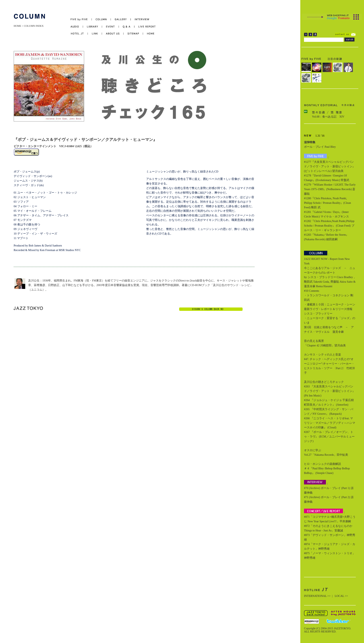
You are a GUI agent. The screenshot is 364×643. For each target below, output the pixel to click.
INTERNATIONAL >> (317, 596)
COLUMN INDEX (34, 26)
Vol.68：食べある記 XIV (328, 117)
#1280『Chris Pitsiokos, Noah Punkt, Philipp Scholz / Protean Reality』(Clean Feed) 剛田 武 (327, 203)
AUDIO (77, 27)
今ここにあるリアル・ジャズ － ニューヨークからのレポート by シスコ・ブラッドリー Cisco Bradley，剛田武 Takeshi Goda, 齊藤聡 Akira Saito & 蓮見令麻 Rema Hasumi (330, 277)
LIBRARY (93, 27)
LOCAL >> (341, 596)
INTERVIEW (140, 19)
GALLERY (121, 19)
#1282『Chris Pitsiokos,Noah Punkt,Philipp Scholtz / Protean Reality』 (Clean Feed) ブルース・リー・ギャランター (329, 226)
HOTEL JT (79, 34)
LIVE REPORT (145, 27)
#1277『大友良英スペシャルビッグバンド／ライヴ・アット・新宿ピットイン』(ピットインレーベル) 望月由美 (330, 166)
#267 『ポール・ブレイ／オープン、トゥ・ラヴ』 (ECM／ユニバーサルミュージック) (329, 436)
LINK (95, 34)
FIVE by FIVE (81, 19)
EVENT (110, 27)
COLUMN (101, 19)
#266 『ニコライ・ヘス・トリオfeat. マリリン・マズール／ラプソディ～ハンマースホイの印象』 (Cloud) (330, 423)
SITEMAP (134, 34)
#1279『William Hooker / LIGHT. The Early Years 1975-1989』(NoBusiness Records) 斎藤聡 (330, 189)
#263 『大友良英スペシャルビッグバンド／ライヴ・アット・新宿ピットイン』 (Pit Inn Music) (330, 391)
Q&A (127, 27)
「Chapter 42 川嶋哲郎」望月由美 (325, 345)
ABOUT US (113, 34)
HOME (17, 26)
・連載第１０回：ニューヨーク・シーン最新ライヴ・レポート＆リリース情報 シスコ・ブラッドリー (330, 309)
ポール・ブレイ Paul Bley (320, 147)
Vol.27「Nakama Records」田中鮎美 (326, 455)
